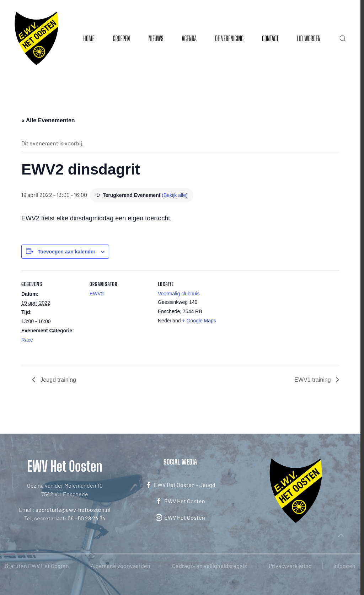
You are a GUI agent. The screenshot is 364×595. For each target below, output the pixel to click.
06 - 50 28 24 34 (87, 518)
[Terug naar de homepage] (36, 38)
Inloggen (344, 566)
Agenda (189, 38)
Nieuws (156, 38)
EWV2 (97, 294)
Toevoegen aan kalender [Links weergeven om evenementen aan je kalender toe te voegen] (66, 252)
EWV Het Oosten (180, 501)
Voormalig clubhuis (179, 294)
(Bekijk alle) (175, 195)
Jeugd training (57, 380)
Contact (270, 38)
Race (27, 340)
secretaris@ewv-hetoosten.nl (73, 510)
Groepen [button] (121, 38)
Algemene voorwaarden (121, 566)
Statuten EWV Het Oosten (37, 566)
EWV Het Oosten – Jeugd (180, 485)
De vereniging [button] (229, 38)
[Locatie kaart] (264, 319)
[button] (343, 38)
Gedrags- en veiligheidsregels (210, 566)
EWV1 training (313, 380)
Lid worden (309, 38)
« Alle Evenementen (48, 120)
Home (89, 38)
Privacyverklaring (290, 566)
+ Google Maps (199, 321)
